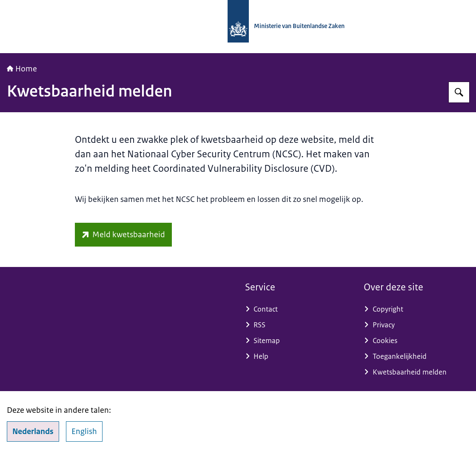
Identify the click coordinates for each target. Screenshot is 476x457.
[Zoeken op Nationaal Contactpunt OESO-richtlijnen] (459, 92)
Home (22, 69)
